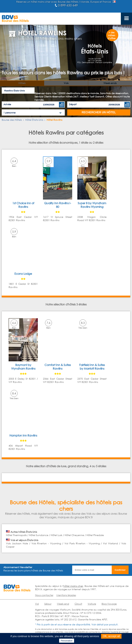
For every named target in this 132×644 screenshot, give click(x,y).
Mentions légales (66, 595)
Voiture (92, 604)
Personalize (67, 641)
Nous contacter (44, 595)
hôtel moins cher (73, 586)
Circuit (78, 604)
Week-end (63, 604)
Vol (37, 604)
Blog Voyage (109, 604)
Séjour (48, 604)
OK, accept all (111, 636)
